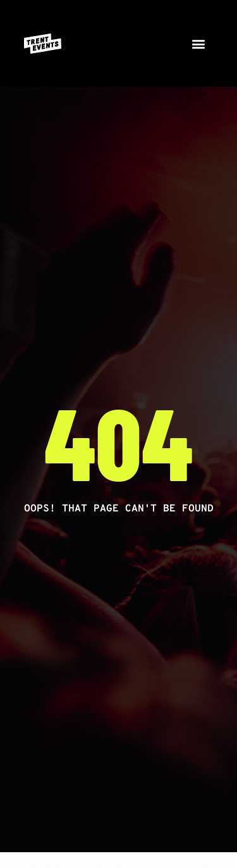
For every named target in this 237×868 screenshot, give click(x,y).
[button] (199, 43)
